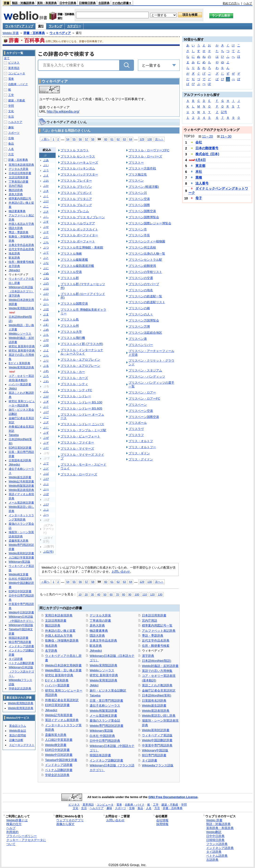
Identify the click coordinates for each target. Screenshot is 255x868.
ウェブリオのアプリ (70, 820)
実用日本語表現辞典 (59, 615)
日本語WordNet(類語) (157, 661)
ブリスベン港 (138, 339)
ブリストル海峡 (71, 254)
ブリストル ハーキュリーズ (79, 163)
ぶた (46, 237)
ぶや (46, 340)
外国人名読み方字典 (59, 636)
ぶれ (46, 371)
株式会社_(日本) (207, 154)
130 (150, 139)
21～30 (226, 136)
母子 (199, 198)
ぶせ (46, 227)
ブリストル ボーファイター (79, 235)
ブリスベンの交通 (141, 278)
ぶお (46, 181)
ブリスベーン (138, 405)
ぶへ (46, 304)
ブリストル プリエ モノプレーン (83, 217)
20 (86, 594)
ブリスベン (136, 181)
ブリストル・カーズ (74, 378)
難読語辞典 (53, 625)
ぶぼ (46, 494)
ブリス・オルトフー (142, 447)
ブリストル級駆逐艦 (74, 260)
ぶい (46, 165)
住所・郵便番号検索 (156, 646)
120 (152, 594)
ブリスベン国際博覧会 (144, 217)
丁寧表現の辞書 (100, 621)
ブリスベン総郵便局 (142, 266)
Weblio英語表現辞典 (156, 711)
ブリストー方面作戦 (142, 168)
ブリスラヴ (136, 429)
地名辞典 (51, 646)
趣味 (11, 127)
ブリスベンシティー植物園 (147, 241)
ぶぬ (46, 273)
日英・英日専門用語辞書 (106, 701)
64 (131, 139)
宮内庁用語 (150, 621)
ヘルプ (248, 3)
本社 (199, 172)
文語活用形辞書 (56, 621)
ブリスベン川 (138, 193)
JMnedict (51, 710)
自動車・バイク (18, 84)
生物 (11, 138)
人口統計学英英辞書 (59, 740)
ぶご (46, 417)
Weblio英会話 (18, 731)
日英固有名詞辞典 (154, 701)
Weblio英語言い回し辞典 (159, 716)
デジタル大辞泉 (100, 615)
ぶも (46, 335)
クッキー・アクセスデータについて (26, 842)
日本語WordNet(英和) (157, 695)
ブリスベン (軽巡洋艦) (144, 187)
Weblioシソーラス (102, 670)
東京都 (200, 166)
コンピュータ (17, 73)
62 (118, 139)
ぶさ (46, 212)
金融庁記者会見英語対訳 (159, 690)
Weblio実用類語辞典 (103, 665)
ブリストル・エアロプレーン (80, 366)
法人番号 (202, 183)
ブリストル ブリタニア (76, 199)
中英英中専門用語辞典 (157, 745)
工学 (11, 95)
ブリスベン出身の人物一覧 (147, 254)
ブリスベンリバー (141, 345)
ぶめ (46, 330)
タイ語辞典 (214, 852)
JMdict (94, 685)
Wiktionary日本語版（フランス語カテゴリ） (21, 672)
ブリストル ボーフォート (78, 241)
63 (124, 139)
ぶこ (46, 206)
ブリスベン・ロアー (142, 392)
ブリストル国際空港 (74, 304)
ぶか (46, 186)
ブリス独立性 (138, 174)
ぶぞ (46, 443)
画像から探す (65, 824)
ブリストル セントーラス (78, 156)
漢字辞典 (148, 656)
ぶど (46, 469)
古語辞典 (104, 3)
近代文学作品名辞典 (156, 640)
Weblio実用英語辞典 (103, 680)
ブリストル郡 (70, 278)
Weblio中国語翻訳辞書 (157, 740)
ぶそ (46, 232)
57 (86, 139)
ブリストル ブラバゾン (76, 187)
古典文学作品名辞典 (103, 640)
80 (124, 594)
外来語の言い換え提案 (60, 631)
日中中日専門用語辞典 (105, 741)
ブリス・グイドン (141, 459)
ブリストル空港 (71, 272)
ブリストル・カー (73, 372)
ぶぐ (46, 407)
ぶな (46, 263)
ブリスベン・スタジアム (145, 370)
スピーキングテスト (22, 745)
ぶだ (46, 448)
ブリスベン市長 (139, 235)
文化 (11, 111)
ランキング (55, 26)
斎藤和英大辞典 (56, 735)
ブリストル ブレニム (75, 211)
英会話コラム (18, 726)
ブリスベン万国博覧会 (144, 320)
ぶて (46, 253)
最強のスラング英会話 (105, 721)
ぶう (46, 170)
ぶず (46, 433)
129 (142, 139)
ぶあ (46, 160)
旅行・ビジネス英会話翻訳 (108, 690)
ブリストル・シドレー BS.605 (81, 408)
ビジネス (14, 63)
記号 (224, 112)
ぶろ (46, 376)
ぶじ (46, 428)
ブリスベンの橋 (139, 308)
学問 (11, 106)
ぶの (46, 283)
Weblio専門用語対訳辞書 (106, 726)
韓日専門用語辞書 (154, 755)
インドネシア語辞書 (59, 765)
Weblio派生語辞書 (154, 705)
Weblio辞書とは (17, 820)
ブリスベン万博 (139, 327)
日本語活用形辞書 (154, 615)
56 (80, 139)
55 (74, 139)
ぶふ (46, 299)
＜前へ (45, 139)
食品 (11, 144)
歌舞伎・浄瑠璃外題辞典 (62, 640)
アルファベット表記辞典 (159, 631)
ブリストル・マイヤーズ (77, 449)
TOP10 (189, 136)
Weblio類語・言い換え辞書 (63, 670)
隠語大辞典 (97, 636)
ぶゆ (46, 345)
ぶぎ (46, 402)
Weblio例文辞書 (56, 745)
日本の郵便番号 (207, 148)
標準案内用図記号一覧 (157, 625)
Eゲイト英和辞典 (57, 680)
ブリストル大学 (71, 332)
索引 (41, 26)
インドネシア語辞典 (220, 848)
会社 (199, 142)
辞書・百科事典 (34, 33)
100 (137, 594)
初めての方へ (231, 3)
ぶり (46, 361)
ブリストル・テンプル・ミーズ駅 (83, 430)
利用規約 (12, 832)
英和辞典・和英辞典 (220, 828)
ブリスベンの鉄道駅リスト (147, 302)
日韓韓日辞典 (87, 3)
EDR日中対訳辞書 (57, 750)
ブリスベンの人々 (141, 314)
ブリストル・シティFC (76, 390)
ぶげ (46, 412)
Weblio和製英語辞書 (103, 711)
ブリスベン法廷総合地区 (145, 333)
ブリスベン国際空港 (142, 211)
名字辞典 (51, 651)
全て (7, 58)
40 (99, 594)
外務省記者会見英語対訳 (62, 700)
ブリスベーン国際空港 (144, 417)
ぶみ (46, 320)
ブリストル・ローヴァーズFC (149, 150)
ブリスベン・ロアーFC (144, 399)
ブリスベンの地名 (141, 290)
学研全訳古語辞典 (57, 775)
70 (117, 594)
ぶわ (46, 381)
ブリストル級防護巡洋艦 (77, 266)
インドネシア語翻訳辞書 (106, 760)
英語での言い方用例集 (157, 671)
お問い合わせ (121, 572)
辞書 (7, 3)
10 (80, 594)
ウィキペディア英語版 (157, 735)
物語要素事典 (99, 631)
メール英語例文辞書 (103, 716)
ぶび (46, 479)
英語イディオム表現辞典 (62, 720)
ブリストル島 (70, 319)
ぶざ (46, 422)
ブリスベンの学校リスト (145, 272)
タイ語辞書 (150, 760)
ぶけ (46, 201)
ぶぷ (46, 510)
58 (93, 139)
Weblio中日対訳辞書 (59, 755)
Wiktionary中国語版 (155, 750)
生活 (11, 117)
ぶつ (46, 248)
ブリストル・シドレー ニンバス (82, 424)
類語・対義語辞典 (23, 3)
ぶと (46, 258)
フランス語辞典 (217, 844)
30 (93, 594)
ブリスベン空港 (139, 199)
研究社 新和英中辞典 (104, 675)
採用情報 (162, 824)
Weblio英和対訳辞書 (156, 730)
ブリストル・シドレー (76, 396)
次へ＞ (159, 139)
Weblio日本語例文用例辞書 (63, 665)
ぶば (46, 474)
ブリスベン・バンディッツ (147, 377)
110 (145, 594)
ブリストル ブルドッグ (76, 205)
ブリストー (136, 163)
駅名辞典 (96, 646)
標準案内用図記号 (20, 199)
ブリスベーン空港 (141, 411)
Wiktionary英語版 (101, 731)
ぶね (46, 278)
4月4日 (201, 160)
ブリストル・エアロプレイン (80, 360)
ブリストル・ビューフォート (80, 436)
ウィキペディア (60, 33)
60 (106, 139)
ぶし (46, 217)
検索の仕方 (14, 824)
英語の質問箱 (18, 735)
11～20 (207, 136)
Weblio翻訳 (214, 832)
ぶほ (46, 309)
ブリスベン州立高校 (142, 247)
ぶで (46, 463)
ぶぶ (46, 484)
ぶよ (46, 350)
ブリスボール (138, 423)
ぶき (46, 191)
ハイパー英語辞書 (57, 685)
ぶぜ (46, 438)
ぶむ (46, 325)
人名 (11, 149)
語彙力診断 (16, 740)
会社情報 (162, 820)
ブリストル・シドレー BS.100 (81, 402)
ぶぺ (46, 515)
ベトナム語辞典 (217, 856)
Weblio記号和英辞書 (59, 715)
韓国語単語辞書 (100, 755)
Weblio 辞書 (11, 33)
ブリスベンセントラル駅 (145, 260)
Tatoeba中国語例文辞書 (61, 760)
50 (105, 594)
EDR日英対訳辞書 (57, 705)
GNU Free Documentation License (173, 797)
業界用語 (14, 68)
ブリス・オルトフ (141, 441)
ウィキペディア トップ (19, 26)
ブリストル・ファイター (77, 442)
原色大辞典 (97, 625)
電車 (11, 79)
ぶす (46, 222)
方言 (11, 154)
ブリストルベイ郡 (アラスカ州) (82, 344)
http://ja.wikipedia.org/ (63, 111)
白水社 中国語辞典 (102, 736)
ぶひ (46, 294)
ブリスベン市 (138, 229)
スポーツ (14, 133)
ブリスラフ (136, 435)
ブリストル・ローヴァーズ (79, 474)
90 (130, 594)
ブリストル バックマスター (79, 174)
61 (112, 139)
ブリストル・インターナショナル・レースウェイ (82, 352)
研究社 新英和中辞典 (59, 675)
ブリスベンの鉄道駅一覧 (145, 296)
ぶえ (46, 176)
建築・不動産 (17, 100)
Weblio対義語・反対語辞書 (160, 666)
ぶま (46, 314)
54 (68, 139)
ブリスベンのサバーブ (144, 284)
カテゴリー (74, 26)
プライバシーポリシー (22, 836)
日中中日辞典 (68, 3)
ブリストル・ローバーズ (145, 156)
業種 (199, 177)
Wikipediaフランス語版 (158, 765)
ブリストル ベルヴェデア (78, 223)
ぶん (46, 391)
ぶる (46, 366)
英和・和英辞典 (47, 3)
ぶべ (46, 489)
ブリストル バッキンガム (78, 168)
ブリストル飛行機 (73, 338)
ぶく (46, 196)
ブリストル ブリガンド (76, 193)
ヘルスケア (15, 122)
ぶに (46, 268)
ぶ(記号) (48, 552)
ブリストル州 (70, 326)
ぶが (46, 397)
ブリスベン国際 (139, 205)
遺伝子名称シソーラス (105, 705)
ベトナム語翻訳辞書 (59, 770)
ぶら (46, 356)
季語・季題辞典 (153, 636)
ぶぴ (46, 505)
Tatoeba (95, 695)
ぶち (46, 242)
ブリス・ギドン (139, 453)
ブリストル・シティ (74, 384)
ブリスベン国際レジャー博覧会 (150, 223)
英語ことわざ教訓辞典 (157, 685)
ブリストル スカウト (75, 150)
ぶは (46, 289)
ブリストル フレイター (76, 181)
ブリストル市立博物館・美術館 (82, 247)
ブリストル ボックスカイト (79, 229)
